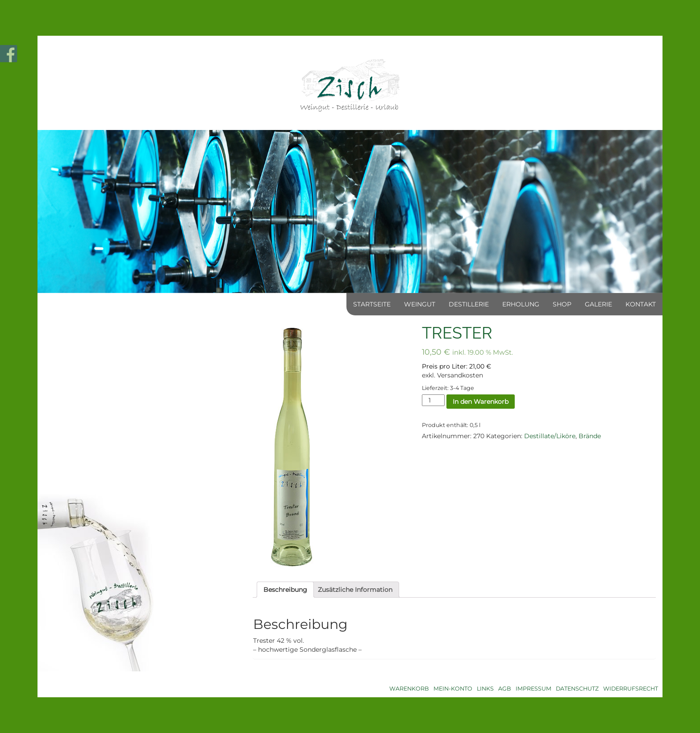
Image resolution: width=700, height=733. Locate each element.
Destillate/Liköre (550, 436)
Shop (562, 304)
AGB (505, 689)
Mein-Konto (453, 689)
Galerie (598, 304)
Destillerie (469, 304)
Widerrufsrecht (631, 689)
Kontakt (641, 304)
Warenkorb (409, 689)
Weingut (420, 304)
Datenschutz (577, 689)
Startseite (372, 304)
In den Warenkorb (481, 402)
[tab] (285, 590)
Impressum (533, 689)
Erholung (521, 304)
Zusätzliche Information (355, 590)
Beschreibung (285, 590)
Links (485, 689)
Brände (590, 436)
